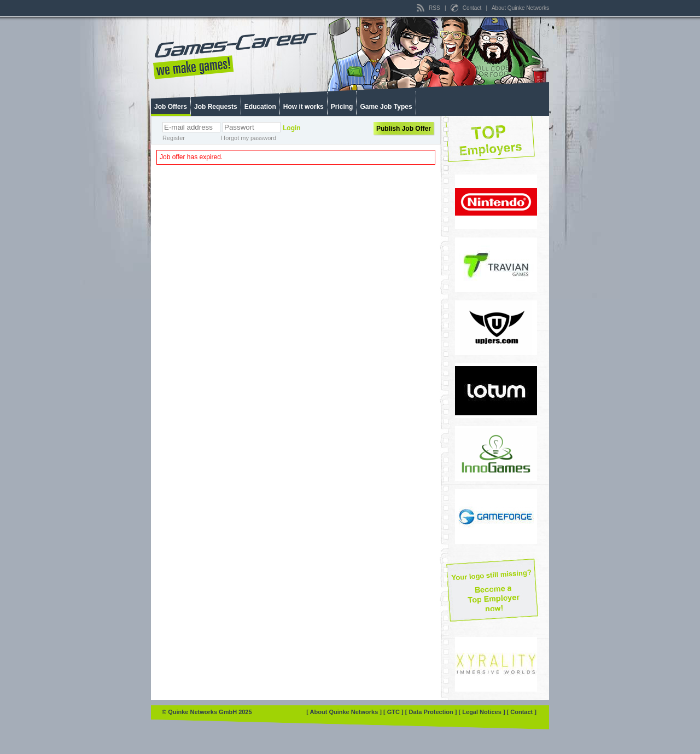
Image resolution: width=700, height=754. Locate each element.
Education (260, 107)
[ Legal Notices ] (483, 712)
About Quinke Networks (520, 8)
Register (174, 138)
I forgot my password (248, 138)
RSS (429, 8)
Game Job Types (386, 107)
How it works (304, 107)
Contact (467, 8)
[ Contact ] (522, 712)
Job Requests (216, 107)
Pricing (342, 107)
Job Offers (171, 107)
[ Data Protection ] (432, 712)
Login (292, 128)
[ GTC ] (394, 712)
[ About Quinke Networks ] (345, 712)
